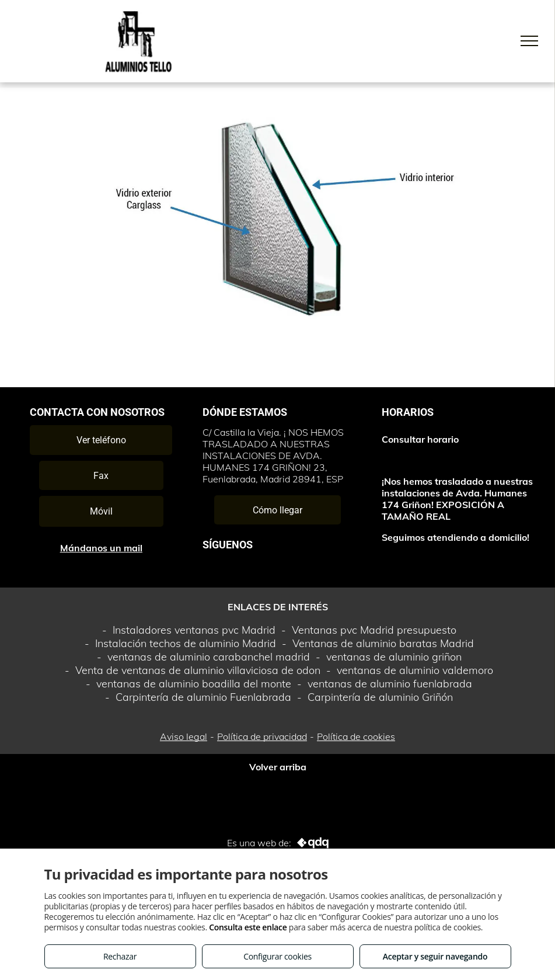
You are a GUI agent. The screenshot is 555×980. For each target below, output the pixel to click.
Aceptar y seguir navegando (435, 956)
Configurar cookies (277, 956)
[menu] (529, 41)
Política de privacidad (262, 736)
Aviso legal (184, 736)
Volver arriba (278, 767)
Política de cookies (356, 736)
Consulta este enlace (248, 927)
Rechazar (120, 956)
